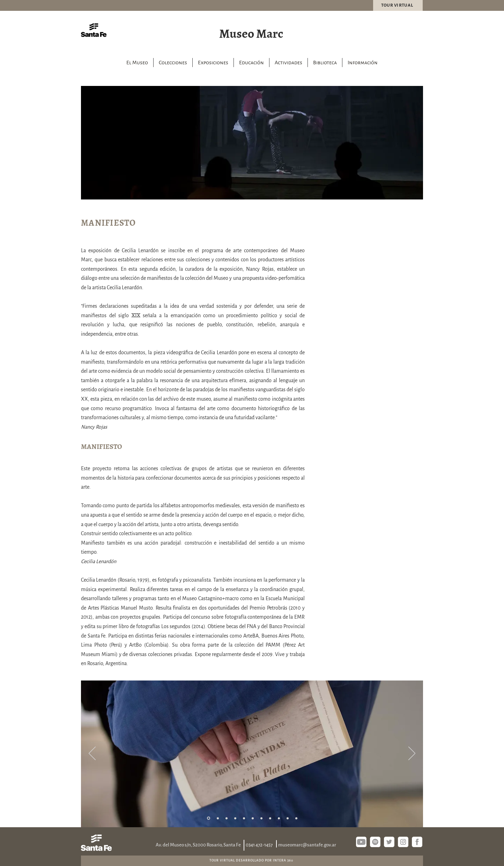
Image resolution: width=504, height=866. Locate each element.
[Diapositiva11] (296, 818)
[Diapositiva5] (244, 818)
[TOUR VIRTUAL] (398, 5)
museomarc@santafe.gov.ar (307, 845)
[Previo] (92, 754)
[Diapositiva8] (270, 818)
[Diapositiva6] (253, 818)
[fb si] (417, 842)
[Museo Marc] (252, 33)
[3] (227, 818)
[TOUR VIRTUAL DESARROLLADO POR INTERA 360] (252, 860)
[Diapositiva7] (261, 818)
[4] (235, 818)
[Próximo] (412, 754)
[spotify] (375, 842)
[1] (209, 818)
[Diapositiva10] (288, 818)
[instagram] (403, 842)
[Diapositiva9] (279, 818)
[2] (218, 818)
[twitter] (389, 842)
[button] (173, 63)
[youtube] (361, 842)
